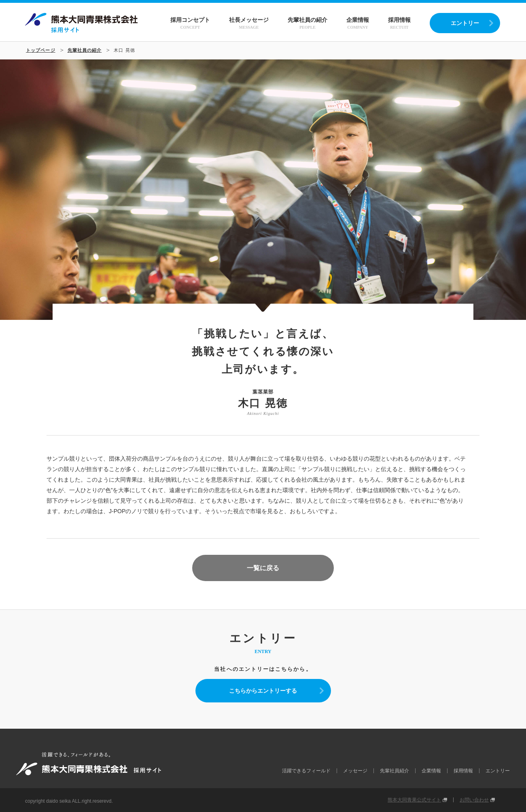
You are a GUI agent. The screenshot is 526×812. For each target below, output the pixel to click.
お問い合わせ (474, 800)
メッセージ (355, 771)
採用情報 (399, 23)
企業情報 (358, 23)
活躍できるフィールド (306, 771)
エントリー (465, 23)
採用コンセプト (190, 23)
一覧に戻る (263, 568)
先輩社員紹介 (394, 771)
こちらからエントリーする (263, 691)
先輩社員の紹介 (308, 23)
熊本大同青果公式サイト (414, 800)
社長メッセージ (249, 23)
